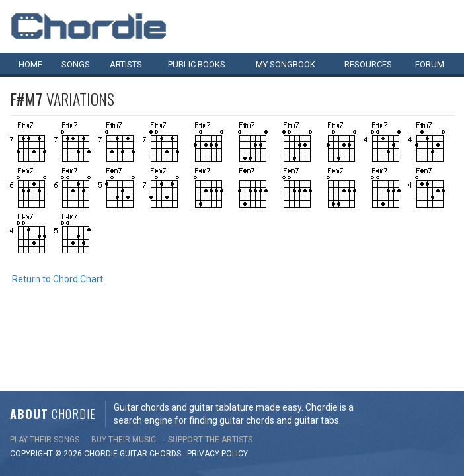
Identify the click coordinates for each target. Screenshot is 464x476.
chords (165, 388)
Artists (126, 64)
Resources (368, 64)
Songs (76, 64)
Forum (430, 64)
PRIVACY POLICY (217, 388)
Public (197, 64)
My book (286, 64)
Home (30, 64)
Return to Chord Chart (58, 279)
